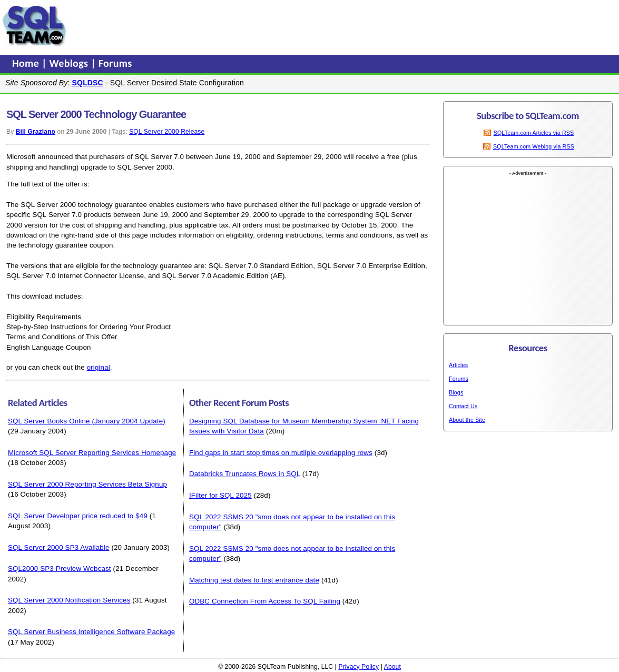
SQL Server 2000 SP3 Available (59, 547)
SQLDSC (88, 83)
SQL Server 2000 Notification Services (69, 600)
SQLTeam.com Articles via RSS (534, 133)
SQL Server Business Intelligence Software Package (91, 632)
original (99, 367)
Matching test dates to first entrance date (254, 580)
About (392, 667)
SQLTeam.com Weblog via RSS (534, 146)
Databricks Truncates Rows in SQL (245, 474)
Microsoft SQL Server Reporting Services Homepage (92, 453)
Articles (458, 365)
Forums (115, 63)
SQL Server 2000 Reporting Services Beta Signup (87, 484)
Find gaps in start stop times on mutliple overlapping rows (281, 453)
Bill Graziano (36, 132)
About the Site (467, 420)
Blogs (456, 392)
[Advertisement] (270, 26)
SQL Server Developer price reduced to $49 (78, 516)
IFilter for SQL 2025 (220, 495)
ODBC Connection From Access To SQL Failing (265, 601)
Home (27, 63)
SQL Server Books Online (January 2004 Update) (87, 421)
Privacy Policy (358, 667)
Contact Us (463, 406)
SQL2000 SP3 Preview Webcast (60, 569)
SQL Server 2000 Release (167, 132)
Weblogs (70, 63)
